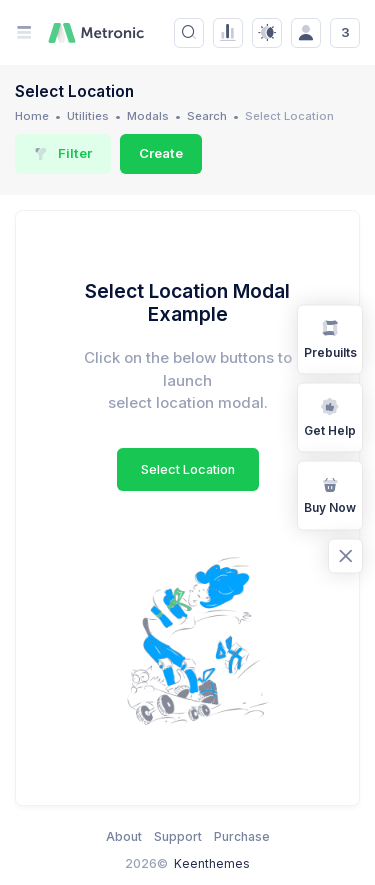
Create (161, 153)
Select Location (188, 469)
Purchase (242, 836)
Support (178, 836)
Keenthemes (212, 863)
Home (32, 116)
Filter (63, 153)
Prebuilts (330, 338)
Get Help (330, 416)
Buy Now (330, 493)
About (124, 836)
